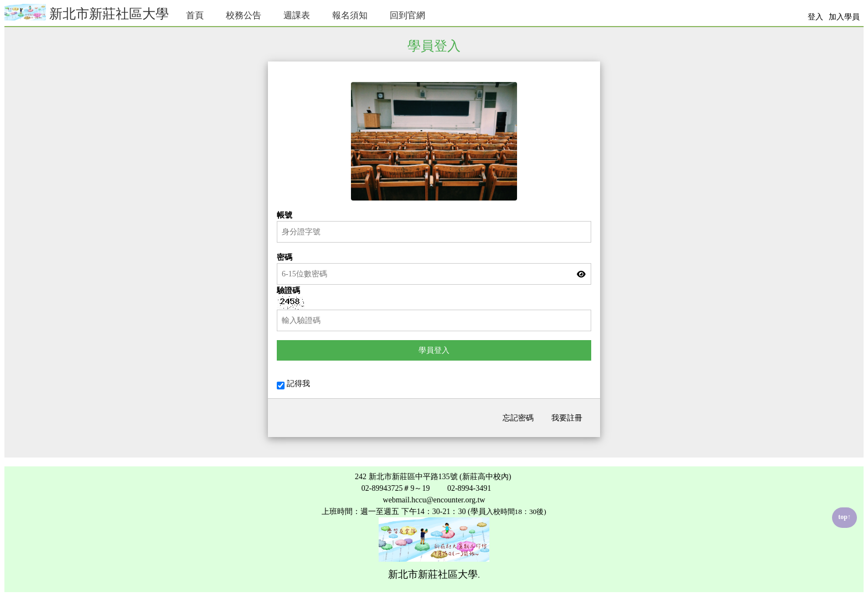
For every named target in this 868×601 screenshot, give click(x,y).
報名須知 (350, 15)
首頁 (195, 15)
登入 (815, 17)
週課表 (297, 15)
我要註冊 (567, 418)
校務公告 (244, 15)
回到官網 (407, 15)
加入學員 (844, 17)
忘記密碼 (518, 418)
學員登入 (434, 350)
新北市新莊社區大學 (87, 12)
